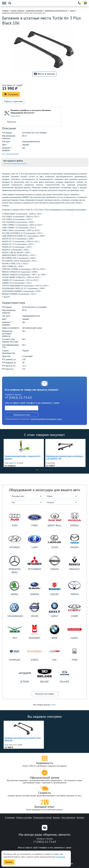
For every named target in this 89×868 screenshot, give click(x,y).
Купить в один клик (14, 101)
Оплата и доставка (24, 817)
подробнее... (16, 116)
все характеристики (10, 154)
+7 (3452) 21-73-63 (18, 398)
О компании (10, 817)
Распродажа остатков (42, 817)
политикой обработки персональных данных (46, 419)
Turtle (53, 705)
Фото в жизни (44, 74)
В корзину (11, 94)
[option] (24, 453)
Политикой (61, 857)
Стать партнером (68, 817)
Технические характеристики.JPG (15, 163)
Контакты (80, 817)
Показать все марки (44, 694)
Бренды (56, 817)
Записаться (11, 122)
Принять (9, 862)
